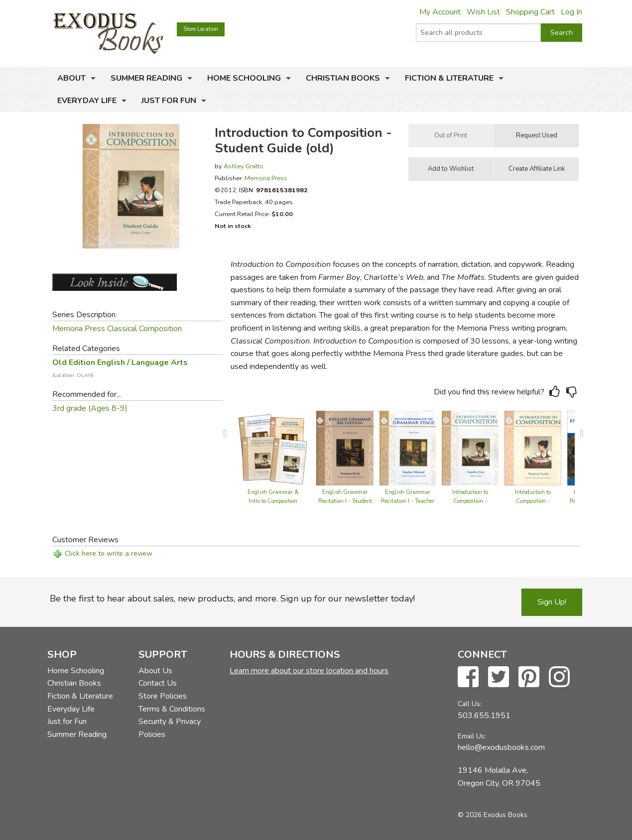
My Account (440, 12)
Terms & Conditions (172, 709)
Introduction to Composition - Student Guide (533, 501)
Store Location (201, 29)
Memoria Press (266, 178)
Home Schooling (244, 78)
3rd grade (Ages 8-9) (90, 408)
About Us (155, 671)
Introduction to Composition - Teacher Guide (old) (470, 501)
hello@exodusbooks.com (501, 747)
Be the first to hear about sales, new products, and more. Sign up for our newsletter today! (232, 599)
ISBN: (273, 190)
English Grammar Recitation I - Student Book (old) (345, 501)
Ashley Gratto (244, 166)
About (71, 78)
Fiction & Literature (449, 78)
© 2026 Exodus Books (493, 815)
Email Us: (472, 736)
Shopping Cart (530, 12)
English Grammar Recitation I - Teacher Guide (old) (408, 501)
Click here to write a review (109, 553)
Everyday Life (87, 101)
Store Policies (163, 696)
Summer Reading (146, 78)
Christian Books (343, 78)
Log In (571, 12)
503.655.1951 (484, 716)
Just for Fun (169, 101)
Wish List (483, 12)
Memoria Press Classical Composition (117, 329)
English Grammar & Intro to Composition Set (273, 501)
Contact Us (158, 683)
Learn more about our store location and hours (309, 671)
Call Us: (470, 704)
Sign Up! (552, 602)
